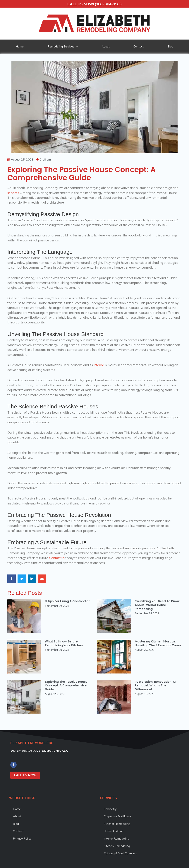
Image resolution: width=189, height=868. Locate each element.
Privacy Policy (22, 838)
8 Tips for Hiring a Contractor (67, 601)
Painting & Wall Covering (120, 853)
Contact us (57, 558)
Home (20, 46)
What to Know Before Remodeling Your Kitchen (64, 643)
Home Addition (114, 831)
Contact (139, 46)
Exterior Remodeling (117, 824)
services (13, 193)
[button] (12, 579)
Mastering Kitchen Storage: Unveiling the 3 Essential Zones (158, 643)
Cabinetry (110, 809)
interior (99, 365)
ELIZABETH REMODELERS (32, 743)
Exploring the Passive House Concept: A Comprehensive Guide (66, 686)
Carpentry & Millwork (118, 816)
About (106, 46)
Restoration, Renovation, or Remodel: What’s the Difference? (156, 686)
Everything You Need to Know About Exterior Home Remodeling (157, 605)
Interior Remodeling (116, 838)
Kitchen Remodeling (117, 846)
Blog (170, 46)
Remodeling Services (63, 46)
